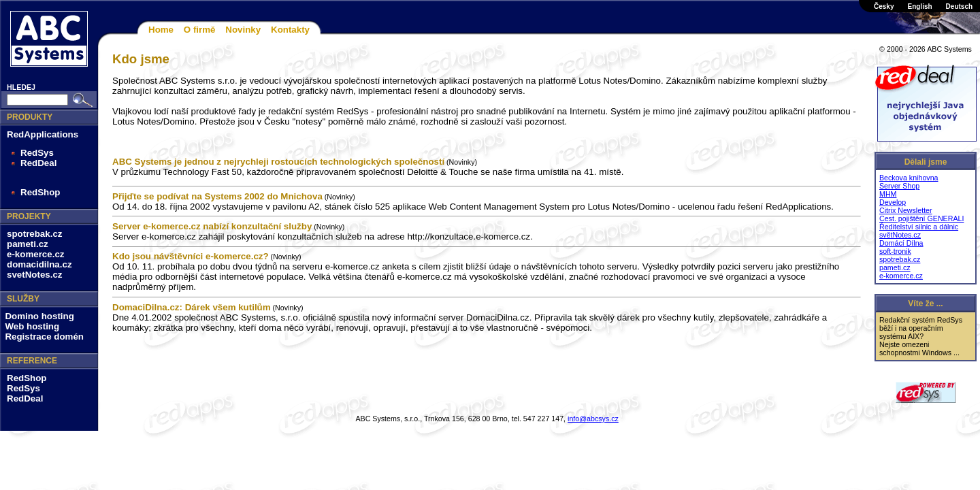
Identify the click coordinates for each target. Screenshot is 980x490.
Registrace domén (44, 337)
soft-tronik (895, 251)
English (919, 6)
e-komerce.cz (35, 254)
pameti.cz (28, 244)
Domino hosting (39, 316)
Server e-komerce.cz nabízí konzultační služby (212, 226)
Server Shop (899, 186)
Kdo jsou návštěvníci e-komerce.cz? (191, 256)
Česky (884, 6)
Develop (893, 202)
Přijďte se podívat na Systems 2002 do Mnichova (217, 196)
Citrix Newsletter (906, 210)
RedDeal (38, 163)
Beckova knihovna (909, 178)
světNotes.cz (900, 235)
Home (161, 30)
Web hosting (32, 326)
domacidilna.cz (39, 264)
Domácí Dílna (901, 243)
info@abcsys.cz (593, 419)
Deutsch (959, 6)
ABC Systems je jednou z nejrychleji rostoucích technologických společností (278, 162)
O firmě (200, 30)
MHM (888, 194)
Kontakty (290, 30)
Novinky (243, 30)
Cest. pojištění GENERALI (921, 218)
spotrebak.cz (34, 234)
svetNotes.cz (35, 275)
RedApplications (43, 134)
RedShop (40, 192)
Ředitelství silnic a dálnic (919, 227)
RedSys (37, 153)
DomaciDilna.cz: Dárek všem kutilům (192, 307)
